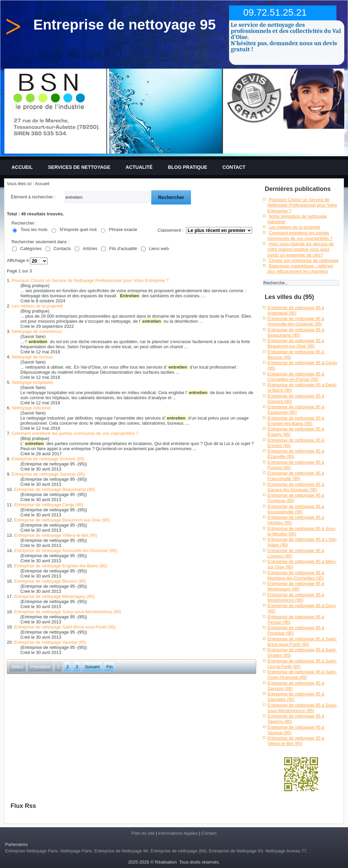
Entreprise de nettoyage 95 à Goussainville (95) (296, 509)
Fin (109, 667)
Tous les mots (34, 229)
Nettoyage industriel (31, 408)
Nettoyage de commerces (37, 331)
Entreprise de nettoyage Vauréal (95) (50, 642)
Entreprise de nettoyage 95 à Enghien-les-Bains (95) (296, 421)
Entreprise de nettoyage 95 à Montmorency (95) (296, 597)
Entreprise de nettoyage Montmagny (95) (54, 596)
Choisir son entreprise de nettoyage (304, 260)
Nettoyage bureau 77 (286, 851)
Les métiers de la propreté (37, 306)
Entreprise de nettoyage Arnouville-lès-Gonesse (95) (66, 551)
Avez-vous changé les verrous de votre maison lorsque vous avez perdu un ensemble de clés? (301, 249)
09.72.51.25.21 (275, 12)
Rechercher (171, 197)
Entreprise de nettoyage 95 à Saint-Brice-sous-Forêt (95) (302, 642)
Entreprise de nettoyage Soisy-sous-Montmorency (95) (68, 612)
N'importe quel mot (78, 229)
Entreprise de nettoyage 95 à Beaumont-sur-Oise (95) (296, 343)
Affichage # (18, 261)
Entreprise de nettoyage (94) (179, 851)
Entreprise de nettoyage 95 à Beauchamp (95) (296, 332)
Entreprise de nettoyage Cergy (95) (49, 505)
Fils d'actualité (123, 249)
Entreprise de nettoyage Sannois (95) (48, 474)
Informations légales (178, 833)
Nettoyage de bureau (32, 357)
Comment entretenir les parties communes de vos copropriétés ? (75, 433)
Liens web (159, 249)
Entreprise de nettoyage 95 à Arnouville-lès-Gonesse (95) (296, 321)
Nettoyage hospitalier (32, 382)
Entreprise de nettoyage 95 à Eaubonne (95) (296, 410)
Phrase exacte (123, 229)
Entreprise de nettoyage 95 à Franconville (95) (296, 476)
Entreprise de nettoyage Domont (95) (48, 459)
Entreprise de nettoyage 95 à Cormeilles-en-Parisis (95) (296, 377)
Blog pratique (188, 167)
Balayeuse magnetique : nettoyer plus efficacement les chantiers (300, 269)
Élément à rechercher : (33, 197)
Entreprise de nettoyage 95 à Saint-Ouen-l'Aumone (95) (302, 675)
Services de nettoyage (79, 167)
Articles (90, 249)
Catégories (31, 249)
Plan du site (143, 833)
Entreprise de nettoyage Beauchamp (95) (55, 489)
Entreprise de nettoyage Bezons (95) (50, 581)
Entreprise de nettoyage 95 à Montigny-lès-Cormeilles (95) (296, 575)
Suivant (92, 667)
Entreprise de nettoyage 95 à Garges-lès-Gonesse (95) (296, 487)
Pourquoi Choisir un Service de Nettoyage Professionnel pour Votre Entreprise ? (90, 280)
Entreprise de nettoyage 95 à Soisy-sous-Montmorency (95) (303, 708)
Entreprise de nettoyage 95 (125, 25)
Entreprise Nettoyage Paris (31, 851)
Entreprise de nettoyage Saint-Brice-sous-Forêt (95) (65, 627)
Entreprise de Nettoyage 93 (236, 851)
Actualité (139, 167)
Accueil (22, 167)
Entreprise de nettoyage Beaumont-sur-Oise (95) (62, 520)
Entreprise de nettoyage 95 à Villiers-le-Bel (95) (296, 741)
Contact (234, 167)
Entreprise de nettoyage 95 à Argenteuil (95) (296, 310)
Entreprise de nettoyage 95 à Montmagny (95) (296, 586)
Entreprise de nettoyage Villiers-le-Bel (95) (56, 535)
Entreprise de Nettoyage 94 (121, 851)
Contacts (62, 249)
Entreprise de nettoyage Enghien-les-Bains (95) (61, 566)
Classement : (171, 230)
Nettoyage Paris (76, 851)
